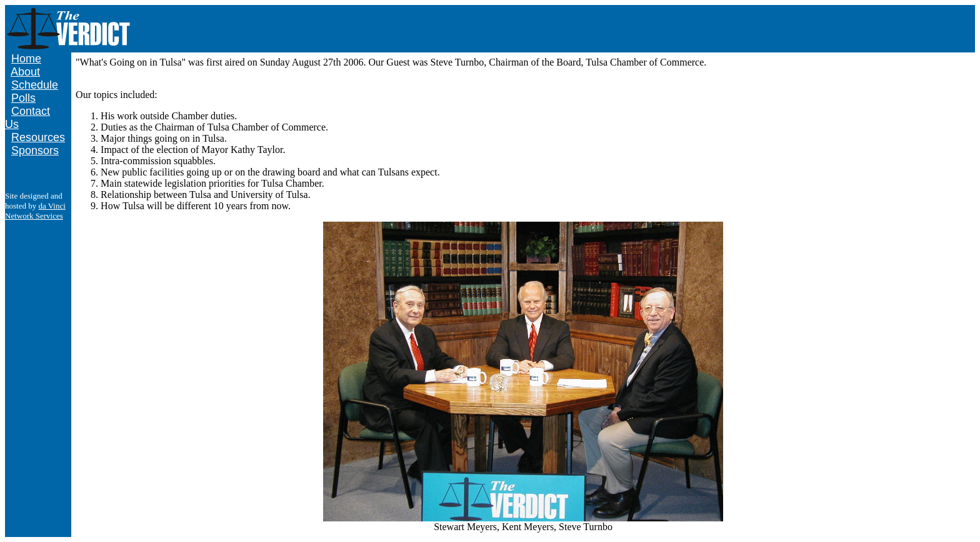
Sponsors (35, 150)
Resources (38, 137)
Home (26, 59)
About (25, 72)
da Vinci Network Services (35, 211)
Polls (23, 98)
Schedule (35, 85)
